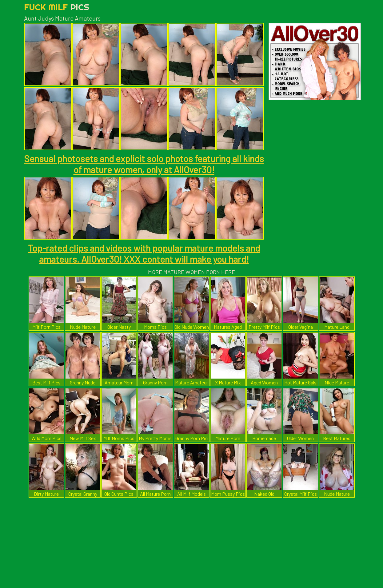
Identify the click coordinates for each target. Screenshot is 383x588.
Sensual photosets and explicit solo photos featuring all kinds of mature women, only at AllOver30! (144, 164)
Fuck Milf (57, 7)
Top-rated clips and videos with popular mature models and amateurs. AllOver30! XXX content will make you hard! (144, 253)
